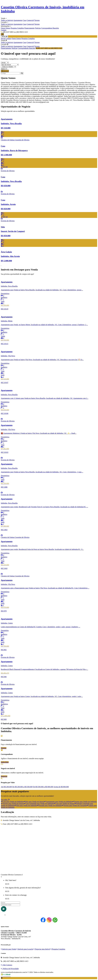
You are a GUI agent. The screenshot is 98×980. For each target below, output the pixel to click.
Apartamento (18, 20)
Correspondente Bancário (50, 28)
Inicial (3, 39)
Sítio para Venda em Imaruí (34, 802)
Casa (24, 20)
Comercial (30, 20)
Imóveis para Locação (25, 949)
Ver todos (5, 800)
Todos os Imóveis (7, 20)
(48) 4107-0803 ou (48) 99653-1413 (49, 48)
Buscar (5, 71)
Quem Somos (6, 28)
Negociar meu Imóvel (42, 949)
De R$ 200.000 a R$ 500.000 (22, 787)
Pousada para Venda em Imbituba (49, 805)
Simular (4, 748)
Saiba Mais (5, 762)
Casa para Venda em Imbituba (12, 802)
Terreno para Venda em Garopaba (74, 805)
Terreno (37, 20)
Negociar (4, 776)
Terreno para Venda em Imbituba (84, 802)
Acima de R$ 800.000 (61, 787)
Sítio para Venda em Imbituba (26, 805)
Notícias (38, 28)
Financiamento (29, 28)
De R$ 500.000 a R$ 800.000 (43, 787)
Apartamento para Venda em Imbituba (58, 802)
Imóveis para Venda (8, 949)
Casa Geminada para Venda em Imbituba (39, 804)
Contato (4, 30)
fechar (4, 36)
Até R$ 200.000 (6, 787)
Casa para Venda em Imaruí (64, 804)
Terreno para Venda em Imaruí (12, 804)
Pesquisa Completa (17, 28)
